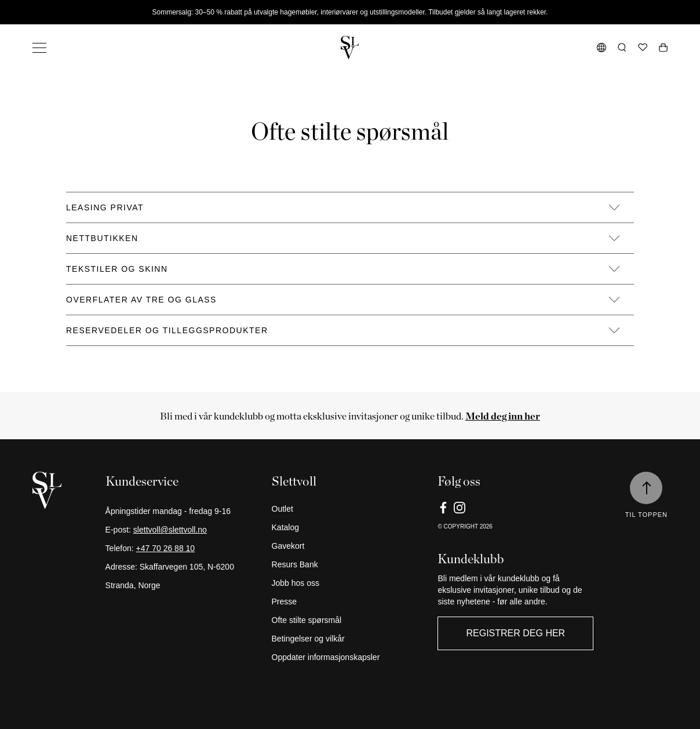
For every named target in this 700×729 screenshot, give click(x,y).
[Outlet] (350, 509)
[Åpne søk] (622, 48)
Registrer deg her (515, 633)
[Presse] (350, 602)
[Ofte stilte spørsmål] (350, 620)
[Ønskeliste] (643, 48)
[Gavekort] (350, 546)
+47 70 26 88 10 (166, 548)
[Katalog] (350, 527)
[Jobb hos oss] (350, 583)
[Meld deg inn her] (503, 416)
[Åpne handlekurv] (663, 48)
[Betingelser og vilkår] (350, 639)
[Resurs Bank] (350, 564)
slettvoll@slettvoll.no (170, 530)
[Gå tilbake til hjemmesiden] (350, 48)
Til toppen (646, 515)
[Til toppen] (646, 488)
